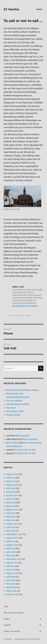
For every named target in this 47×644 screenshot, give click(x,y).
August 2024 (12, 485)
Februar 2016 (13, 594)
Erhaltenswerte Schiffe (18, 404)
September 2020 (14, 534)
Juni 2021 (11, 531)
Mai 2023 (11, 506)
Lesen (7, 619)
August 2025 (12, 474)
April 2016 (11, 587)
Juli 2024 (11, 488)
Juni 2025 (11, 481)
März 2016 (11, 591)
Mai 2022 (11, 520)
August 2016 (12, 573)
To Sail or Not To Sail (25, 450)
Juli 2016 (10, 577)
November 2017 (14, 559)
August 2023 (12, 495)
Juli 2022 (11, 513)
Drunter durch (13, 415)
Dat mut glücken (14, 401)
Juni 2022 (11, 517)
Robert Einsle (13, 443)
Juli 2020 (11, 541)
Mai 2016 (11, 584)
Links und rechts (12, 631)
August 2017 (12, 563)
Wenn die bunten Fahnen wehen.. (23, 390)
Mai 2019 (11, 555)
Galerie (7, 625)
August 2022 (12, 509)
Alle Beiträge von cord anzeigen (25, 306)
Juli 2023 (10, 499)
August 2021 (12, 524)
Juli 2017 (10, 566)
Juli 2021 (10, 527)
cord (9, 315)
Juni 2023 (11, 502)
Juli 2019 (10, 548)
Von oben (11, 408)
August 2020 (12, 538)
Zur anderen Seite (15, 411)
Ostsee (28, 315)
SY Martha (11, 9)
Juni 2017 (11, 570)
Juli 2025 (11, 478)
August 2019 (12, 545)
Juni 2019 (11, 552)
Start (6, 606)
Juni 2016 (11, 580)
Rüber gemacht (22, 436)
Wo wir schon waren (14, 613)
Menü (39, 9)
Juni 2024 (11, 492)
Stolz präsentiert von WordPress (27, 639)
